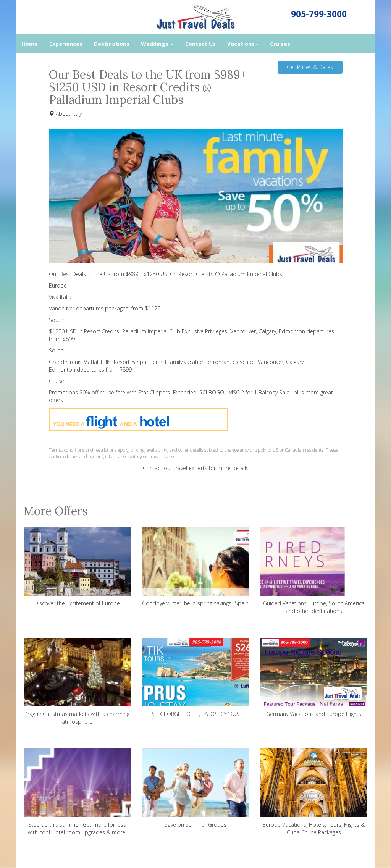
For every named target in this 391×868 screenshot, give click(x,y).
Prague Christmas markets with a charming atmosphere (77, 681)
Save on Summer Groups (195, 788)
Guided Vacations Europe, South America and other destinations (314, 571)
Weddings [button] (157, 44)
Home (30, 44)
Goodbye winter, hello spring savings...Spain (195, 567)
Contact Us (200, 44)
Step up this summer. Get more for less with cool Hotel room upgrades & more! (77, 792)
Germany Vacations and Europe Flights (314, 678)
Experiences (66, 44)
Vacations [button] (243, 44)
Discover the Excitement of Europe (77, 567)
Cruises (280, 44)
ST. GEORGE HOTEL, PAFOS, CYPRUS (195, 678)
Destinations (112, 44)
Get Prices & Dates (310, 67)
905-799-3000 (319, 14)
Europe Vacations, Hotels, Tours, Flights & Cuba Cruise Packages (314, 792)
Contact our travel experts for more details (196, 468)
